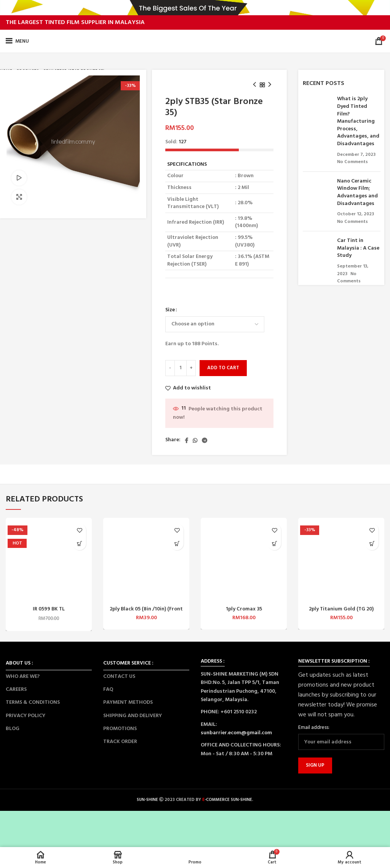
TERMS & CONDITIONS (33, 702)
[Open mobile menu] (17, 41)
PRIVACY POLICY (26, 716)
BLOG (13, 729)
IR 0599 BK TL (49, 609)
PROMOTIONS (120, 729)
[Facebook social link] (186, 440)
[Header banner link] (195, 8)
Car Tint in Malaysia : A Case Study (358, 248)
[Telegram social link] (205, 440)
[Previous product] (254, 85)
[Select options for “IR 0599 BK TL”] (79, 544)
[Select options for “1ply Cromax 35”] (274, 544)
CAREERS (16, 689)
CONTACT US (119, 677)
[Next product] (270, 85)
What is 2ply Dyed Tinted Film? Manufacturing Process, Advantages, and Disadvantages (358, 121)
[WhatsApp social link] (195, 440)
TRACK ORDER (120, 742)
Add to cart (223, 368)
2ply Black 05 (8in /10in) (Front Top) (146, 613)
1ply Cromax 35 (244, 609)
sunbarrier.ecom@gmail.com (236, 733)
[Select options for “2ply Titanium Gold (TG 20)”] (372, 544)
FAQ (108, 689)
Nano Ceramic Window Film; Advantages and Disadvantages (357, 192)
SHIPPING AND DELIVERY (133, 716)
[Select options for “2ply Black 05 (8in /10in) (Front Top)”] (177, 544)
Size (170, 310)
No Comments (352, 162)
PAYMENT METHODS (128, 702)
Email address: (314, 728)
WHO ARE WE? (23, 677)
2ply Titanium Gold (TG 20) (341, 609)
